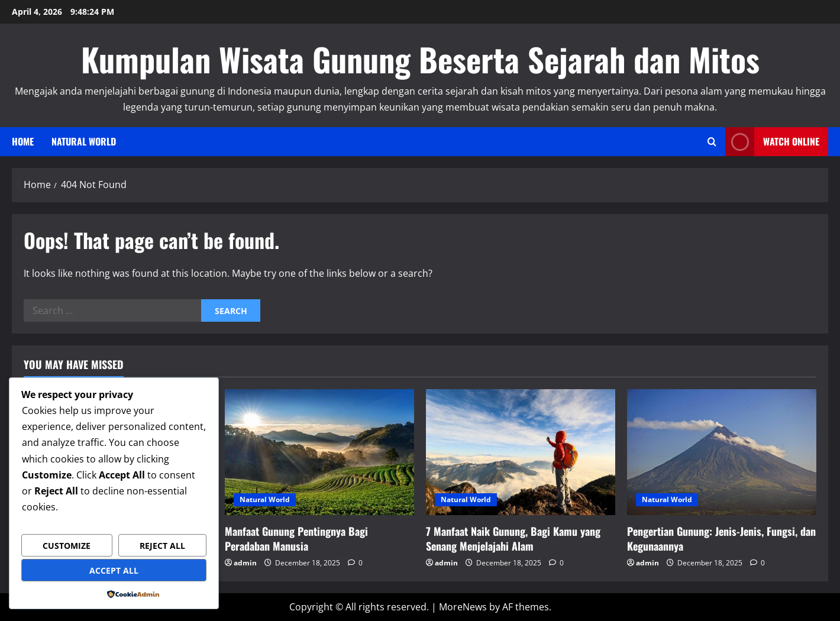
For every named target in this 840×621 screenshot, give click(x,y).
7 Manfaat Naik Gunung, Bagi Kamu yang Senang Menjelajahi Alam (513, 538)
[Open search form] (712, 142)
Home (23, 141)
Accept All (114, 570)
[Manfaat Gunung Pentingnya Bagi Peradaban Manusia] (319, 452)
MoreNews (463, 607)
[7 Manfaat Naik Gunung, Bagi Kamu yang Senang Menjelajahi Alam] (521, 452)
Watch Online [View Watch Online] (772, 142)
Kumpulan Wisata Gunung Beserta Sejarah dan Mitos (420, 59)
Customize (67, 546)
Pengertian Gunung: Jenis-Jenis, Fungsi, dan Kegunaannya (721, 538)
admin (245, 563)
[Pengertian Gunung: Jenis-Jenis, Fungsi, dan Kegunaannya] (722, 452)
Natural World (84, 141)
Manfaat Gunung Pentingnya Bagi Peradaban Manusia (296, 538)
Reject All (162, 546)
